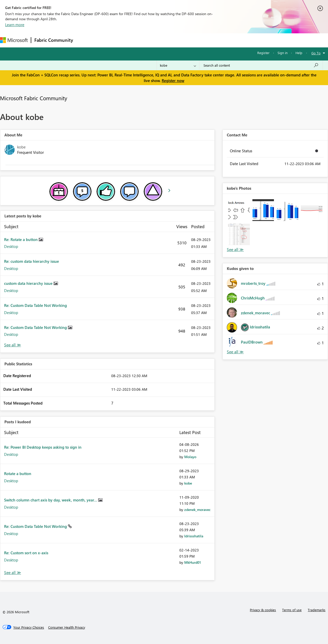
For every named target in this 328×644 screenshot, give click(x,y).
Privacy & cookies (263, 610)
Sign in (283, 53)
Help (299, 53)
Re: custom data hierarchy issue (32, 261)
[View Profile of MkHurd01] (193, 562)
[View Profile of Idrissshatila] (194, 536)
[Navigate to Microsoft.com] (14, 40)
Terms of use (292, 610)
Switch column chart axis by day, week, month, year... (51, 500)
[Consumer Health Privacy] (67, 627)
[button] (239, 210)
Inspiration (107, 40)
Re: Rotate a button (21, 239)
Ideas (128, 40)
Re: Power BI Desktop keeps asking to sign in (43, 447)
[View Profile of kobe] (188, 483)
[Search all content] (261, 65)
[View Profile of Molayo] (190, 457)
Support (215, 40)
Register (263, 53)
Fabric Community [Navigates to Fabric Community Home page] (54, 40)
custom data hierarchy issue (29, 283)
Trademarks (317, 610)
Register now (173, 80)
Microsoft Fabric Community (34, 98)
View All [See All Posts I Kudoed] (13, 573)
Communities (151, 40)
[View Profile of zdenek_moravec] (197, 510)
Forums (85, 40)
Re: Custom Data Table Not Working (35, 305)
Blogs (174, 40)
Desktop (11, 246)
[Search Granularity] (178, 65)
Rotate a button (18, 474)
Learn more (15, 25)
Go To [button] (316, 53)
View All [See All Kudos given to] (235, 352)
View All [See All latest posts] (13, 345)
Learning (194, 40)
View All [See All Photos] (235, 250)
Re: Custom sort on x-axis (26, 553)
